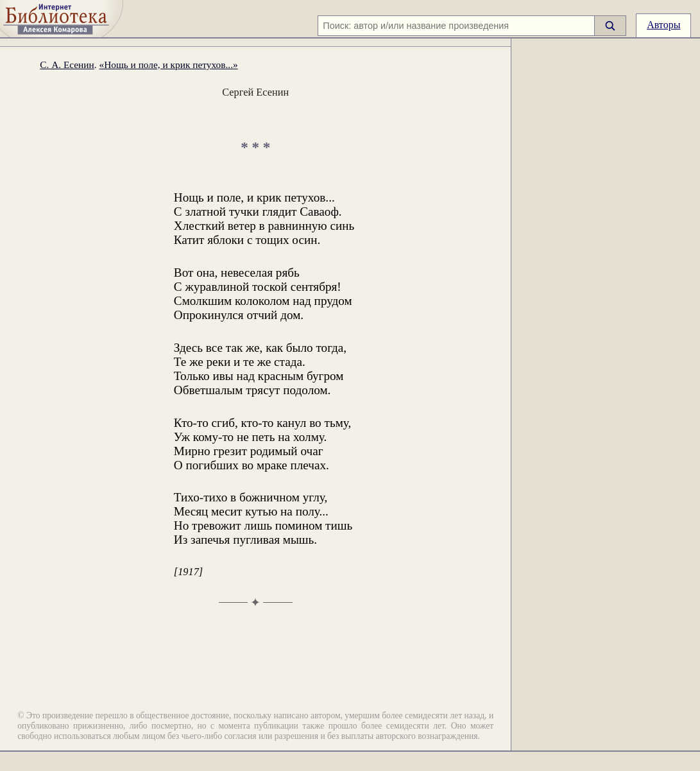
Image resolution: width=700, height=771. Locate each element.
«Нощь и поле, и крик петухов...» (168, 65)
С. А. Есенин (67, 65)
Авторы (663, 25)
